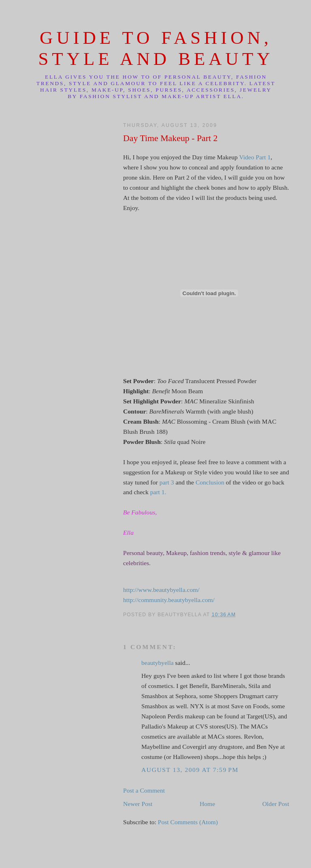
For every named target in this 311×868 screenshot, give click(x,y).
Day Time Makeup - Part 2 (170, 138)
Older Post (276, 804)
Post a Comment (144, 790)
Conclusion (210, 482)
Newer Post (138, 804)
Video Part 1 (255, 157)
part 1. (158, 492)
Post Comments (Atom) (188, 822)
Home (207, 804)
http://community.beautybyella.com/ (169, 600)
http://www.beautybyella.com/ (161, 590)
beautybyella (158, 663)
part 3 (167, 482)
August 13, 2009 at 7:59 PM (190, 770)
